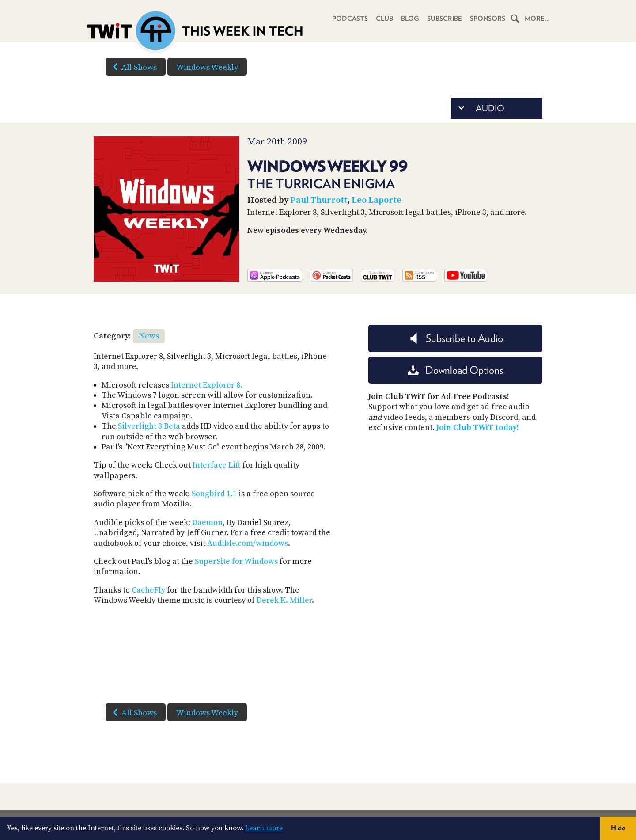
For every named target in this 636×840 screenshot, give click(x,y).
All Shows (133, 67)
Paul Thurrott (319, 200)
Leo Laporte (377, 200)
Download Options (455, 370)
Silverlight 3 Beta (149, 426)
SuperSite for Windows (236, 561)
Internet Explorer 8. (207, 385)
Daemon (207, 523)
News (149, 336)
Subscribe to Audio (456, 338)
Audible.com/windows (248, 543)
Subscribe (445, 19)
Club (384, 19)
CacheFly (148, 590)
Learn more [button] (264, 828)
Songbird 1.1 (214, 494)
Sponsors (488, 19)
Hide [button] (618, 828)
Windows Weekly (207, 67)
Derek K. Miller (284, 600)
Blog (410, 19)
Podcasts (350, 19)
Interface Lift (217, 465)
